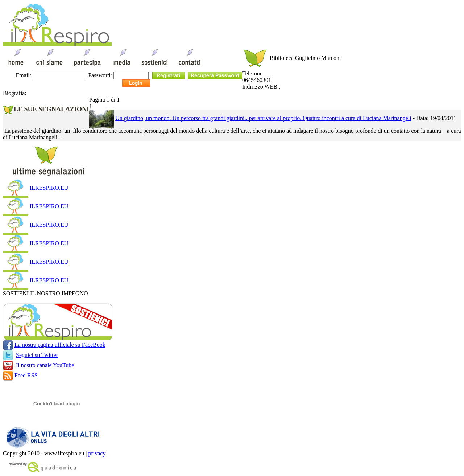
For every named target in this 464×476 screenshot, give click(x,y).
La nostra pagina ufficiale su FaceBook (60, 345)
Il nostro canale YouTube (45, 365)
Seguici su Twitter (37, 355)
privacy (97, 453)
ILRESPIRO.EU (49, 188)
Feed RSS (26, 375)
